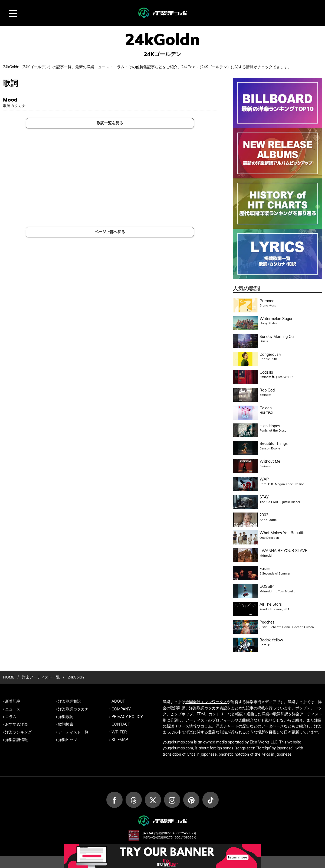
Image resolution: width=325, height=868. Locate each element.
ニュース (13, 709)
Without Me (270, 461)
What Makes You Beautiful (283, 533)
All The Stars (271, 604)
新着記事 (13, 701)
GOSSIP (267, 586)
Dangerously (270, 354)
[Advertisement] (110, 178)
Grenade (267, 301)
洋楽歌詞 (66, 716)
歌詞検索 (66, 724)
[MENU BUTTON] (13, 13)
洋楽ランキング (18, 731)
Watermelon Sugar (276, 319)
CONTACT (120, 724)
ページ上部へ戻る (110, 232)
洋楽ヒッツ (68, 739)
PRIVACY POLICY (127, 716)
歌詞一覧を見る (110, 123)
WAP (264, 479)
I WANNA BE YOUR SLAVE (283, 551)
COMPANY (121, 709)
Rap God (267, 390)
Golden (266, 408)
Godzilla (266, 372)
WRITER (119, 731)
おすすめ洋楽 (17, 724)
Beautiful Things (274, 443)
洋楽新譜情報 (17, 739)
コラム (11, 716)
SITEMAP (120, 739)
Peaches (267, 622)
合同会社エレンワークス (206, 701)
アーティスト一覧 (73, 731)
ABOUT (118, 701)
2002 (264, 515)
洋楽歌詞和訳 (70, 701)
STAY (264, 497)
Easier (265, 569)
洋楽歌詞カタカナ (73, 709)
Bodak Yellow (271, 640)
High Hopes (270, 426)
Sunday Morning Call (277, 337)
